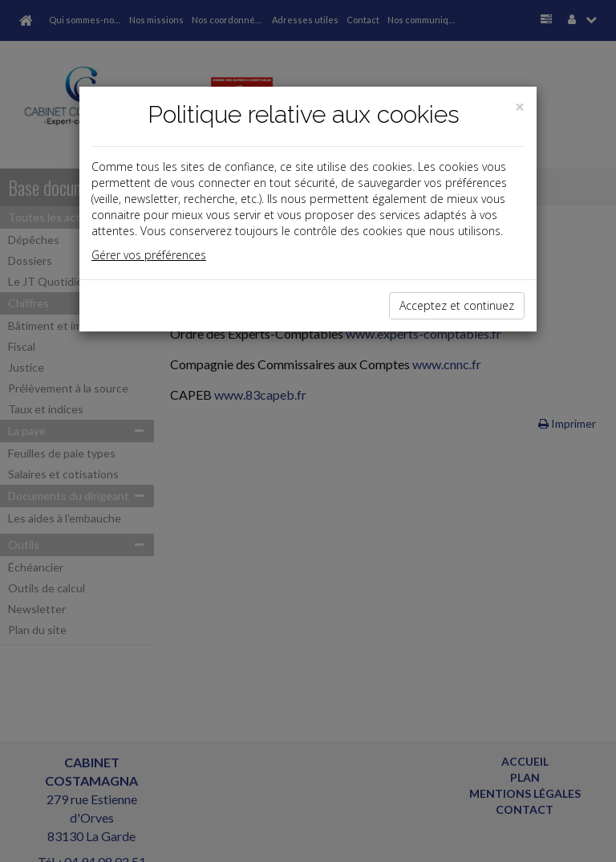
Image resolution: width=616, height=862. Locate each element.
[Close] (520, 107)
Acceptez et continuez (457, 305)
